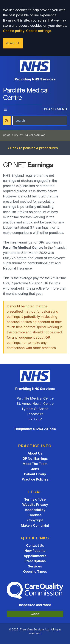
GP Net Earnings (35, 459)
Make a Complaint (35, 525)
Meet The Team (35, 464)
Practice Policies (35, 479)
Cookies (35, 515)
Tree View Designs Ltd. (35, 629)
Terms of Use (35, 499)
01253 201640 (45, 429)
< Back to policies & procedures (33, 148)
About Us (35, 453)
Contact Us (35, 545)
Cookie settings (39, 31)
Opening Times (35, 571)
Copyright (35, 520)
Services (35, 566)
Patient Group (35, 474)
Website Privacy (35, 505)
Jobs (35, 469)
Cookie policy (14, 31)
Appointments (35, 556)
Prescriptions (35, 561)
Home (6, 135)
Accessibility (35, 510)
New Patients (35, 551)
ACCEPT (13, 43)
